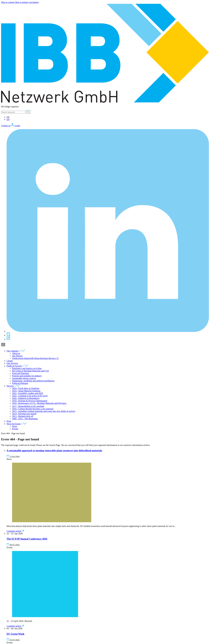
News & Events (17, 424)
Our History (17, 356)
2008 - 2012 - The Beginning (25, 419)
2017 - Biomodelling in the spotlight (28, 406)
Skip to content (8, 2)
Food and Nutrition (21, 373)
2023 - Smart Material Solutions (26, 391)
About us (16, 353)
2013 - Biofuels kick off (23, 416)
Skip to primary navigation (27, 2)
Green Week (15, 634)
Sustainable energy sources (24, 378)
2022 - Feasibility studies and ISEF (28, 393)
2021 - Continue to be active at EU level (30, 396)
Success (13, 386)
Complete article (15, 531)
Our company (16, 351)
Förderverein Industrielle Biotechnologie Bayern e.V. (35, 358)
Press (9, 421)
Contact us (6, 126)
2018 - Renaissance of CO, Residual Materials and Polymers (39, 403)
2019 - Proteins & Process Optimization (30, 401)
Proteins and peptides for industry (27, 376)
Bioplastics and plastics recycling (27, 368)
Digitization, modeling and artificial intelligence (33, 381)
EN (8, 120)
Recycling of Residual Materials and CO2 (31, 371)
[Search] (13, 112)
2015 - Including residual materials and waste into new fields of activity (44, 411)
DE (8, 117)
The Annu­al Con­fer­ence (27, 539)
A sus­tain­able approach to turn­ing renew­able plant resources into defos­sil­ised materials (54, 450)
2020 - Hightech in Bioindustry (26, 398)
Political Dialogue (20, 383)
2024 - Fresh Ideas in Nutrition (26, 388)
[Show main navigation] (3, 346)
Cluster (10, 361)
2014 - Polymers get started (24, 414)
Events (15, 429)
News (15, 426)
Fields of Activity (17, 366)
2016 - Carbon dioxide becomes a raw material (33, 409)
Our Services (12, 363)
